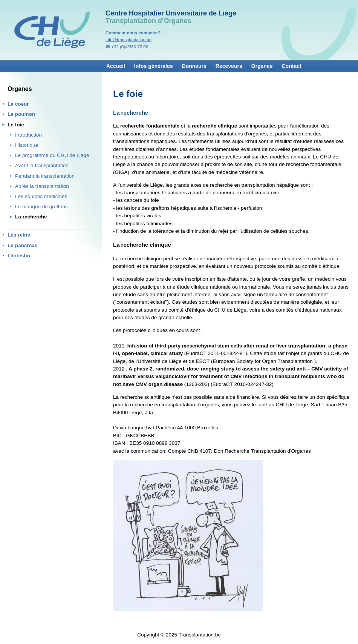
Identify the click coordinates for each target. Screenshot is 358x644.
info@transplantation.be (129, 40)
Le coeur (18, 104)
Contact (292, 66)
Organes (262, 66)
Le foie (16, 125)
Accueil (116, 66)
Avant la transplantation (42, 165)
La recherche (31, 217)
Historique (27, 145)
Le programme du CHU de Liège (52, 155)
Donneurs (194, 66)
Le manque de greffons (41, 207)
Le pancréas (22, 245)
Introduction (28, 135)
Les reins (19, 235)
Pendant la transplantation (45, 176)
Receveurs (229, 66)
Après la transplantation (42, 186)
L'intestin (19, 256)
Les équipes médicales (41, 196)
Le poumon (21, 114)
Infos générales (154, 66)
